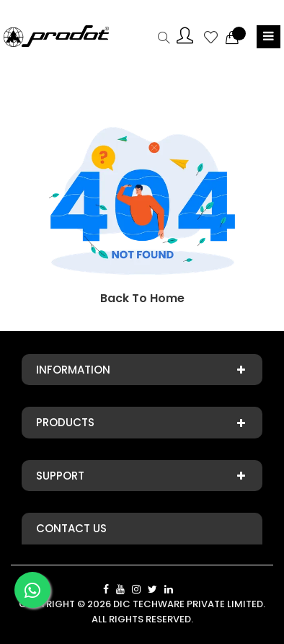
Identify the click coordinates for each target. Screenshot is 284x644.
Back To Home (142, 298)
